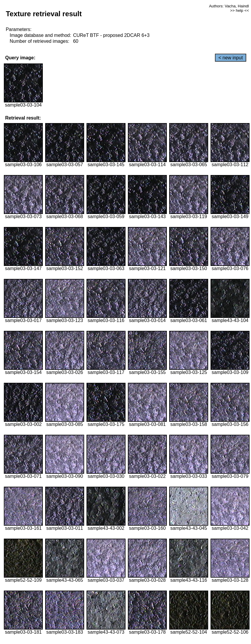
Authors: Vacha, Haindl (229, 6)
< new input (231, 58)
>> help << (239, 10)
